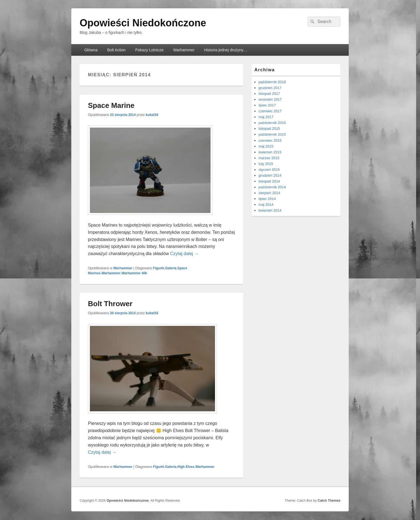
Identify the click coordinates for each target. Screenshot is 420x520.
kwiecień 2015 (270, 152)
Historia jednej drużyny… (226, 50)
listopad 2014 (269, 181)
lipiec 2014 (267, 199)
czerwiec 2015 (270, 140)
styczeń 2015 (269, 170)
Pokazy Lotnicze (149, 50)
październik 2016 (272, 123)
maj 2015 (266, 146)
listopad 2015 (269, 129)
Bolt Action (116, 50)
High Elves (186, 467)
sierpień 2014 (269, 193)
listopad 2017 (269, 94)
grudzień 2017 (270, 88)
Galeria (171, 268)
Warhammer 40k (134, 273)
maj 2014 (266, 205)
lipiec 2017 (267, 105)
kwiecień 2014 (270, 210)
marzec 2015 (269, 158)
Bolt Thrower (110, 304)
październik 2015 (272, 134)
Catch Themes (329, 501)
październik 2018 (272, 82)
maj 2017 (266, 117)
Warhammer (184, 50)
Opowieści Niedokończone (143, 23)
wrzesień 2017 (270, 99)
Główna (91, 50)
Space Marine (111, 105)
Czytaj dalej (184, 254)
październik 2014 (272, 187)
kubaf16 (152, 115)
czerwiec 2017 (270, 111)
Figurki (159, 268)
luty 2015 (266, 164)
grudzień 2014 (270, 175)
